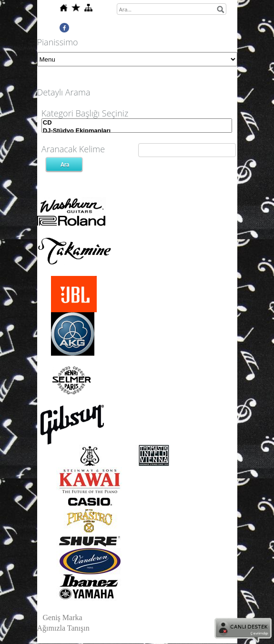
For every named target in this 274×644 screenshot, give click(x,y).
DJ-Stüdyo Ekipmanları (137, 131)
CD (137, 123)
